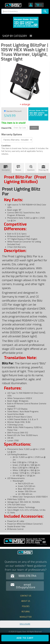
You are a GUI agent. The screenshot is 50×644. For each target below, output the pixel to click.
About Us (26, 601)
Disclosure (25, 624)
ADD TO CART (25, 638)
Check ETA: (7, 128)
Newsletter (26, 617)
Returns (26, 612)
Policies (26, 606)
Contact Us (26, 596)
